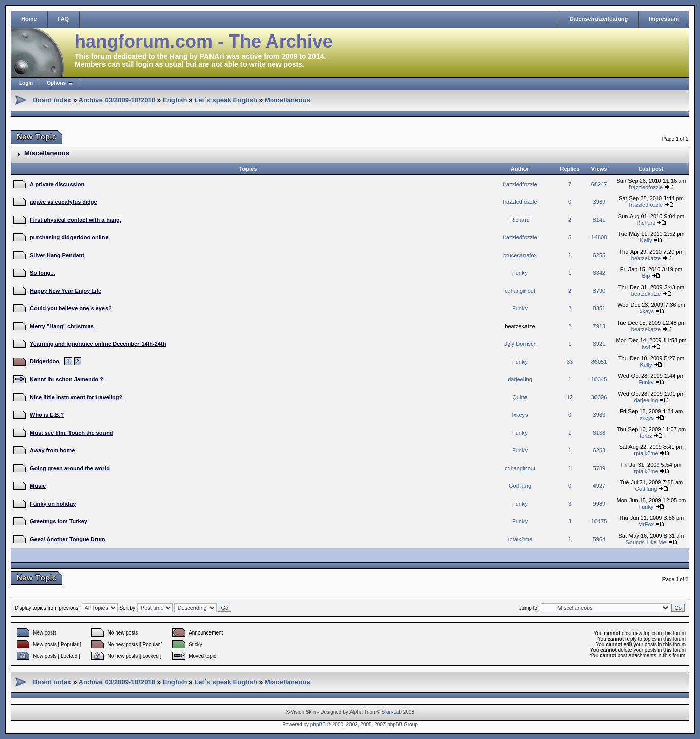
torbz (646, 436)
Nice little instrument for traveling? (76, 397)
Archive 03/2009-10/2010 (117, 100)
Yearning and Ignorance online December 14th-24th (98, 344)
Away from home (52, 450)
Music (38, 486)
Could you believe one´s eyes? (71, 308)
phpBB (318, 725)
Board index (52, 100)
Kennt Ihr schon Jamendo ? (67, 379)
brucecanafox (520, 255)
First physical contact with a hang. (76, 220)
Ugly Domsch (520, 344)
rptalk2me (646, 453)
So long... (43, 273)
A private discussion (57, 184)
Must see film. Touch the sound (72, 433)
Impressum (664, 19)
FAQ (64, 19)
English (175, 100)
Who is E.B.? (47, 415)
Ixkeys (646, 311)
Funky (520, 273)
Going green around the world (70, 468)
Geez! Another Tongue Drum (68, 539)
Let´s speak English (226, 100)
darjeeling (520, 379)
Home (29, 19)
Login (26, 83)
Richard (520, 220)
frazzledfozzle (520, 184)
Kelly (646, 240)
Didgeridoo (45, 361)
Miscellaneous (288, 100)
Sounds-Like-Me (646, 542)
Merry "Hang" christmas (62, 326)
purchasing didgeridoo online (69, 237)
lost (646, 347)
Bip (646, 276)
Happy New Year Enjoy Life (66, 291)
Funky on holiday (53, 504)
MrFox (646, 524)
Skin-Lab (392, 712)
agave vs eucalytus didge (64, 202)
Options (56, 83)
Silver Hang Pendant (57, 255)
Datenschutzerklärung (599, 19)
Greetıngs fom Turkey (59, 521)
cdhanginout (520, 291)
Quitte (520, 397)
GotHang (520, 486)
